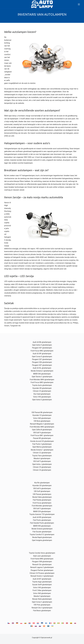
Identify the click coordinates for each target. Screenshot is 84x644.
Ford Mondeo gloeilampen (42, 506)
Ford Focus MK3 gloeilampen (42, 382)
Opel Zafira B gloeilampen (42, 430)
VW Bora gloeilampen (42, 421)
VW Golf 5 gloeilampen (42, 461)
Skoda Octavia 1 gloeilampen (42, 450)
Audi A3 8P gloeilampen (42, 354)
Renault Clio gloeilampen (42, 565)
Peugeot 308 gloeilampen (42, 562)
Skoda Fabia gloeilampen (42, 497)
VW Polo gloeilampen (42, 605)
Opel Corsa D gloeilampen (42, 357)
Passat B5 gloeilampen (42, 438)
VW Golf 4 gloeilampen (42, 433)
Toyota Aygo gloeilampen (42, 582)
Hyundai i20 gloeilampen (42, 486)
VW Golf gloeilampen (42, 491)
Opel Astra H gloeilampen (42, 345)
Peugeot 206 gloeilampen (42, 362)
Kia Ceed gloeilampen (42, 394)
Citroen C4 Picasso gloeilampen (42, 573)
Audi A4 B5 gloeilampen (42, 517)
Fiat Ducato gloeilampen (42, 532)
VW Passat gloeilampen (42, 494)
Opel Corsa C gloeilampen (42, 602)
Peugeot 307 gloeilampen (42, 348)
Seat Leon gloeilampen (42, 556)
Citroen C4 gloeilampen (42, 470)
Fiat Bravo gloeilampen (42, 611)
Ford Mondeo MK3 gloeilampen (42, 427)
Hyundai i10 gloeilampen (42, 415)
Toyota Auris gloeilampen (42, 385)
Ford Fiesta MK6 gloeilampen (42, 559)
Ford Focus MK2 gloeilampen (42, 351)
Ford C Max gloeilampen (42, 590)
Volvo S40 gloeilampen (42, 418)
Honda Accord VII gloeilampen (42, 441)
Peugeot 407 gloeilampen (42, 365)
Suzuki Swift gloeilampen (42, 585)
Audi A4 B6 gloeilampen (42, 342)
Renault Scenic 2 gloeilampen (42, 576)
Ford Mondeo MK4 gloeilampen (42, 380)
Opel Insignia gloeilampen (42, 540)
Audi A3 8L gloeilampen (42, 368)
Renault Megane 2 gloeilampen (42, 424)
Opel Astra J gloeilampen (42, 464)
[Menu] (79, 4)
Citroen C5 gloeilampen (42, 467)
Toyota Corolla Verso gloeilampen (42, 553)
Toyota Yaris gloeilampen (42, 456)
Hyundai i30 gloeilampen (42, 388)
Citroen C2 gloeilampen (42, 453)
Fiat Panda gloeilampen (42, 500)
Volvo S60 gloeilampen (42, 593)
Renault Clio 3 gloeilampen (42, 608)
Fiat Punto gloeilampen (42, 520)
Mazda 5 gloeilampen (42, 596)
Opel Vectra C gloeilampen (42, 377)
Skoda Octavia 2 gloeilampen (42, 371)
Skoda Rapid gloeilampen (42, 537)
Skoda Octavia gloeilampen (42, 529)
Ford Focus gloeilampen (42, 503)
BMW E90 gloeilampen (42, 526)
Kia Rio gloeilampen (42, 483)
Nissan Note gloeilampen (42, 599)
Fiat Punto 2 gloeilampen (42, 444)
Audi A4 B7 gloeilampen (42, 579)
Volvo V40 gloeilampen (42, 588)
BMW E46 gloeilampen (42, 374)
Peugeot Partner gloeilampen (42, 570)
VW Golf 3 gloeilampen (42, 509)
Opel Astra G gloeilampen (42, 400)
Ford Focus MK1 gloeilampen (42, 435)
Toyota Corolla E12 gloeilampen (42, 535)
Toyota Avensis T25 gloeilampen (42, 514)
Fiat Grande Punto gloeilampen (42, 523)
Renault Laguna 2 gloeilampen (42, 567)
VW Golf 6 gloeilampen (42, 488)
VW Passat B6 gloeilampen (42, 412)
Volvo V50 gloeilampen (42, 397)
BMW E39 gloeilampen (42, 511)
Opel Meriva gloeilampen (42, 447)
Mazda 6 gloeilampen (42, 458)
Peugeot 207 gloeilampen (42, 359)
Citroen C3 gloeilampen (42, 391)
